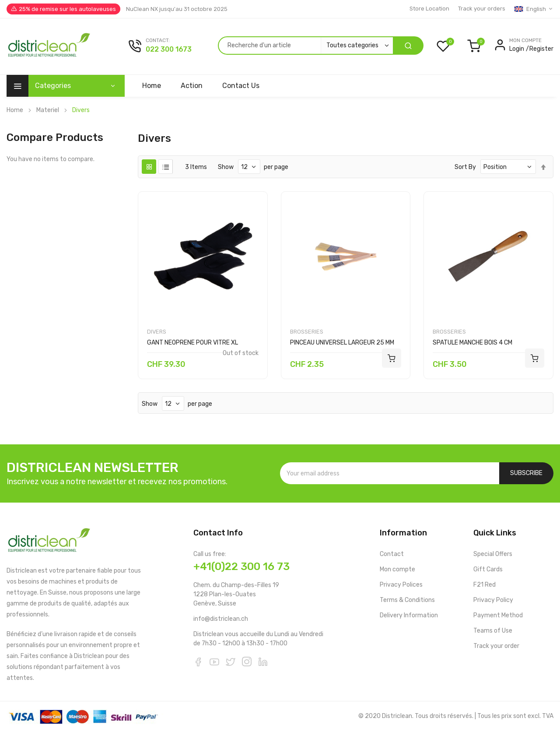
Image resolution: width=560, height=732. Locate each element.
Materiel (48, 110)
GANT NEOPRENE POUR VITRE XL (192, 343)
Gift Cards (488, 569)
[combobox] (305, 46)
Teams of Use (493, 631)
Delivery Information (409, 615)
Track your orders (482, 9)
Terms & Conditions (407, 600)
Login (517, 49)
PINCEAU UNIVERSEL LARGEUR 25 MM (342, 343)
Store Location (429, 9)
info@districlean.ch (221, 619)
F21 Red (485, 585)
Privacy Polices (401, 585)
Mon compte (397, 569)
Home (15, 110)
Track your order (496, 646)
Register (541, 49)
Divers (157, 332)
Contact (392, 554)
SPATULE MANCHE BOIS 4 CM (472, 343)
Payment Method (498, 615)
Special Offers (493, 554)
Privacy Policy (493, 600)
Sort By (465, 167)
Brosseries (307, 332)
